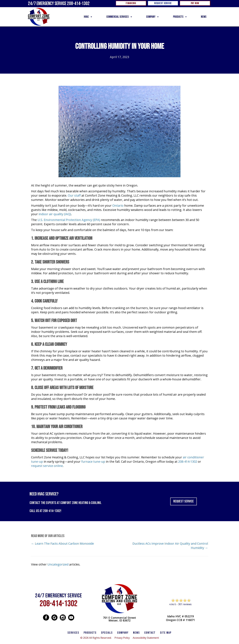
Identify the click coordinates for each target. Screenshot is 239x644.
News (204, 17)
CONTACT (150, 633)
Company (153, 17)
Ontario (118, 205)
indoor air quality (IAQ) (55, 214)
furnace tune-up (93, 462)
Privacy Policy (122, 638)
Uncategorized (58, 564)
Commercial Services (120, 17)
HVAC (88, 17)
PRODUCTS (90, 633)
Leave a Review (180, 610)
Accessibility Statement (146, 638)
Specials (107, 633)
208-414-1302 (188, 462)
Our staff (74, 195)
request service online (47, 466)
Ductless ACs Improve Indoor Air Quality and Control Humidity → (170, 546)
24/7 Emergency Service (59, 4)
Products (180, 17)
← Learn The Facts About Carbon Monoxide (63, 543)
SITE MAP (166, 633)
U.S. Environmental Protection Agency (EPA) (69, 220)
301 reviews (185, 604)
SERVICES (73, 633)
